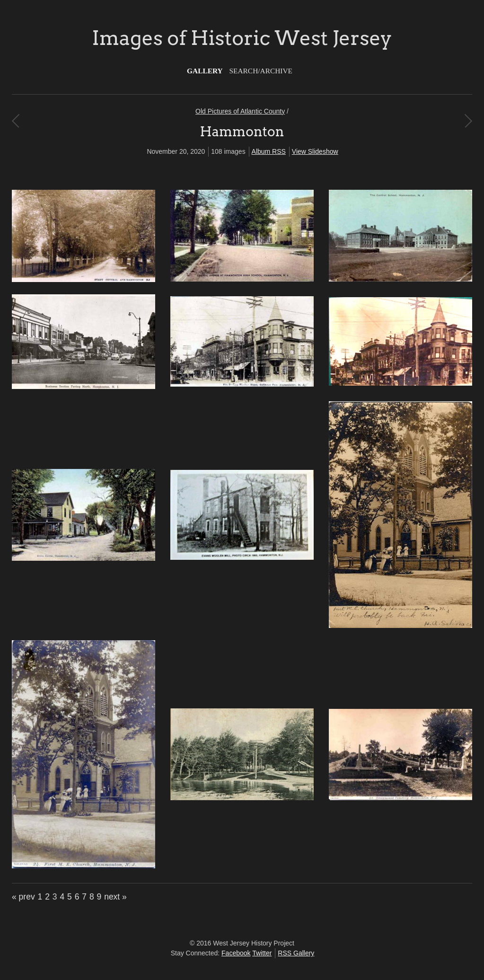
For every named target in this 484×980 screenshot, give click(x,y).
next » (115, 897)
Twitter (262, 953)
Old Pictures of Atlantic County (240, 111)
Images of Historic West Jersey (242, 38)
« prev (23, 897)
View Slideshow (315, 151)
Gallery (205, 71)
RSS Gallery (296, 953)
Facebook (236, 953)
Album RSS (269, 151)
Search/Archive (261, 71)
